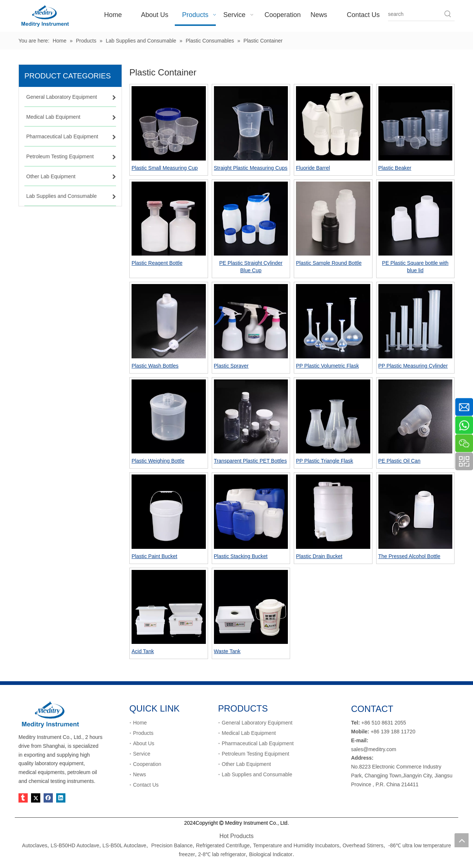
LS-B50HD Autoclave (75, 845)
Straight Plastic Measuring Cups (251, 168)
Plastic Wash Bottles (155, 366)
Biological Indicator (271, 854)
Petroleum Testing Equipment (256, 754)
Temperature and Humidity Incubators (296, 845)
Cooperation (147, 764)
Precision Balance (172, 845)
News (139, 774)
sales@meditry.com (374, 749)
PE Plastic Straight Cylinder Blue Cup (251, 267)
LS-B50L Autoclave (124, 845)
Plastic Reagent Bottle (157, 263)
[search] (415, 14)
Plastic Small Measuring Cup (165, 168)
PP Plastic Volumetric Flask (327, 366)
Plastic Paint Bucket (154, 556)
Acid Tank (143, 651)
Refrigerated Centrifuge (223, 845)
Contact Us (146, 785)
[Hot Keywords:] (448, 14)
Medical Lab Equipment (249, 733)
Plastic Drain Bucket (319, 556)
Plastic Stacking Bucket (241, 556)
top (462, 840)
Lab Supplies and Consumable (257, 774)
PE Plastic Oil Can (399, 461)
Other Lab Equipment (246, 764)
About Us (144, 743)
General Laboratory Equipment (257, 723)
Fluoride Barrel (313, 168)
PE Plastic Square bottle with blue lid (415, 267)
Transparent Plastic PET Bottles (251, 461)
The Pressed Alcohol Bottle (409, 556)
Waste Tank (227, 651)
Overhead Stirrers (363, 845)
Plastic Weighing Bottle (158, 461)
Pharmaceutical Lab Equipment (258, 743)
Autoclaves (35, 845)
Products (143, 733)
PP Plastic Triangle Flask (325, 461)
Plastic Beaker (395, 168)
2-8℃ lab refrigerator (221, 854)
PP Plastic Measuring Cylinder (413, 366)
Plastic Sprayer (231, 366)
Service (142, 754)
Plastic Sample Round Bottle (329, 263)
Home (140, 723)
